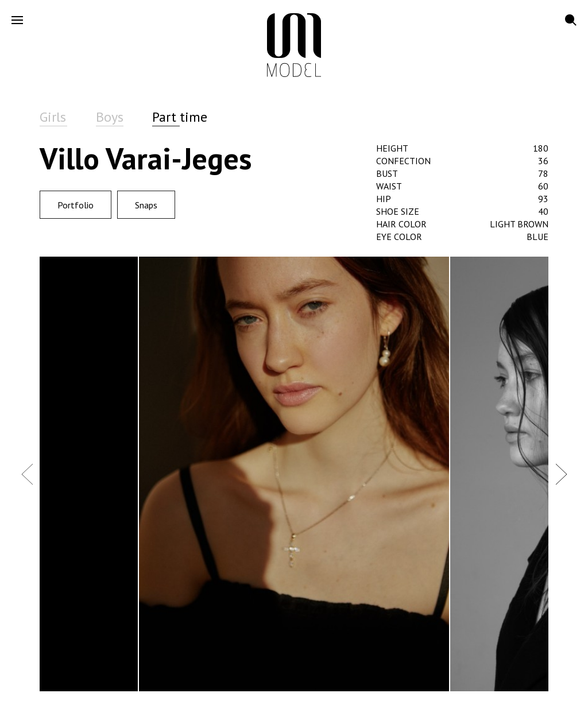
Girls (53, 117)
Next (561, 474)
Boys (110, 117)
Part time (180, 117)
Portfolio (76, 205)
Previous (27, 474)
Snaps (146, 205)
